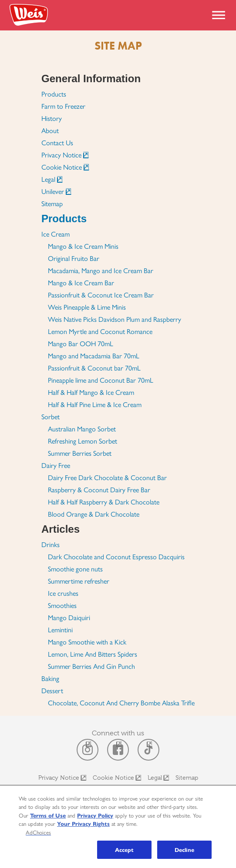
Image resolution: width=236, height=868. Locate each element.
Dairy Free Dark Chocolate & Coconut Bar (107, 477)
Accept (125, 850)
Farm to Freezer (63, 106)
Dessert (52, 690)
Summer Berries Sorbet (80, 453)
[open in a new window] (88, 750)
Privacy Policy (95, 815)
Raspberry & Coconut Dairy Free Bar (99, 489)
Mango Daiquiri (69, 617)
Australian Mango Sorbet (82, 429)
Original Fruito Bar (74, 258)
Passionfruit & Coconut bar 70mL (94, 368)
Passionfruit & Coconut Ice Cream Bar (101, 295)
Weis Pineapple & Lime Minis (87, 307)
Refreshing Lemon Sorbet (83, 441)
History (52, 118)
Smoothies (62, 605)
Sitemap (52, 203)
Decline (184, 850)
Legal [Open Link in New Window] (48, 179)
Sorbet (51, 416)
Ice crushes (63, 593)
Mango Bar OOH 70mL (81, 343)
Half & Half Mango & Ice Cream (91, 392)
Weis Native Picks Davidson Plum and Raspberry (115, 319)
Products (54, 94)
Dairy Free (56, 465)
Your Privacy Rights (83, 823)
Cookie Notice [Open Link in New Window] (62, 167)
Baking (50, 678)
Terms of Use (48, 815)
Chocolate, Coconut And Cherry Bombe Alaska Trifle (121, 703)
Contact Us (57, 142)
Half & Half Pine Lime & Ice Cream (95, 404)
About (50, 130)
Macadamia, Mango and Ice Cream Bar (101, 270)
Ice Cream (56, 234)
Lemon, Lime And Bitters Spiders (93, 654)
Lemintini (60, 629)
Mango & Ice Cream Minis (83, 246)
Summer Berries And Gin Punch (91, 666)
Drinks (51, 544)
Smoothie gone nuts (75, 569)
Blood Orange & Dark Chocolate (94, 514)
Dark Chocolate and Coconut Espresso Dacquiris (116, 556)
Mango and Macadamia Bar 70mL (94, 356)
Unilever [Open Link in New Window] (53, 191)
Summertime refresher (79, 581)
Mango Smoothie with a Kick (87, 642)
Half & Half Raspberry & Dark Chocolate (104, 502)
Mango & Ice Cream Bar (81, 282)
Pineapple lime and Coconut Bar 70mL (101, 380)
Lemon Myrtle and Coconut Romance (100, 331)
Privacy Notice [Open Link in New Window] (61, 155)
